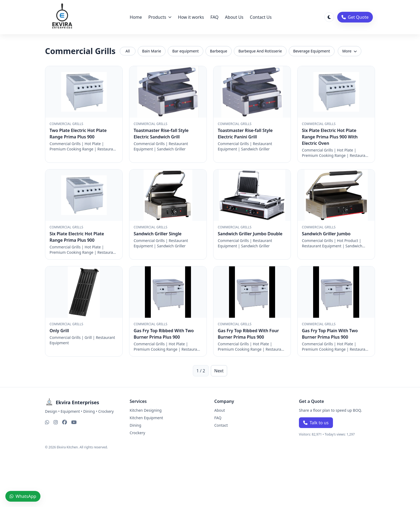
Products (160, 17)
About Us (234, 17)
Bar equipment (185, 51)
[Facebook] (65, 422)
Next (219, 371)
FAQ (214, 17)
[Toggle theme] (329, 17)
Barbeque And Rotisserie (260, 51)
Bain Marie (152, 51)
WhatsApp (23, 496)
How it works (191, 17)
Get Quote (355, 17)
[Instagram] (56, 422)
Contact (221, 425)
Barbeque (219, 51)
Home (136, 17)
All (127, 51)
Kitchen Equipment (146, 418)
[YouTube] (74, 422)
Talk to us (316, 423)
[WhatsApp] (47, 422)
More (350, 51)
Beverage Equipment (312, 51)
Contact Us (261, 17)
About (220, 410)
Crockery (137, 433)
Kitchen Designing (146, 410)
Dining (135, 425)
